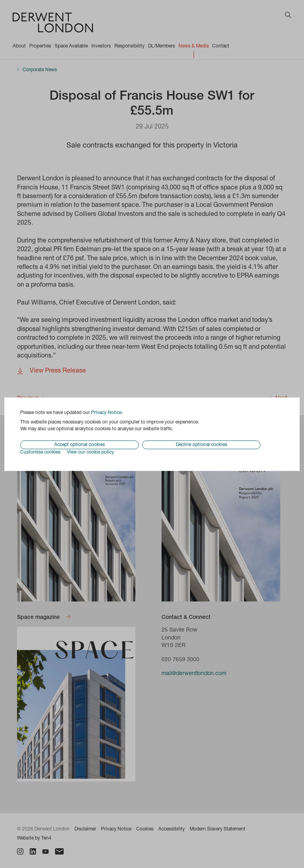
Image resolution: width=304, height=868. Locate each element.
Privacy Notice (106, 412)
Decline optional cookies (201, 445)
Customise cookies (40, 452)
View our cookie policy (90, 452)
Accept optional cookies (80, 445)
